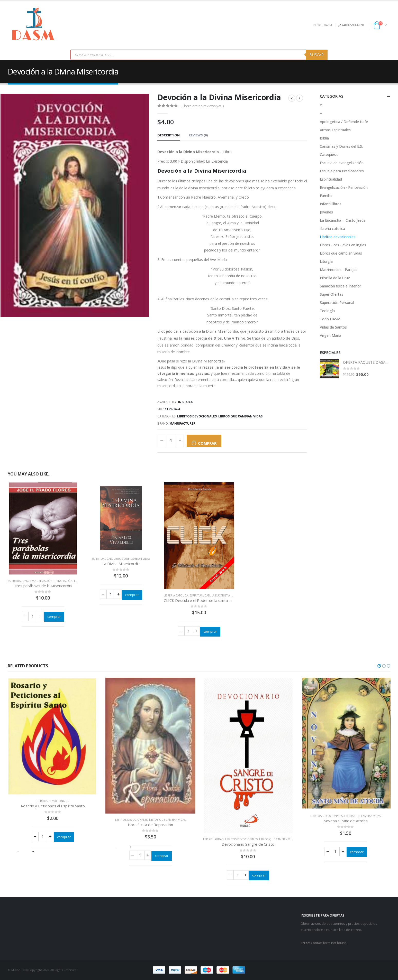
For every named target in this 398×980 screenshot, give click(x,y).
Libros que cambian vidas (240, 416)
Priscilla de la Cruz (335, 278)
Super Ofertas (332, 294)
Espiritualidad (18, 581)
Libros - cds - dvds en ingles (343, 245)
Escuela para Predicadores (342, 171)
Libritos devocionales (197, 416)
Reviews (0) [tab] (198, 135)
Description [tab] (169, 135)
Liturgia (326, 261)
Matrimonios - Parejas (339, 270)
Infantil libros (331, 204)
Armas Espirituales (335, 130)
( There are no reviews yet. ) (202, 106)
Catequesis (329, 155)
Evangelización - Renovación (51, 581)
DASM (328, 25)
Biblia (324, 138)
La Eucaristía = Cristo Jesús (231, 595)
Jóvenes (326, 212)
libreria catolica (176, 595)
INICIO (317, 25)
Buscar (317, 55)
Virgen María (331, 335)
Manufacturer (182, 423)
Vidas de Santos (333, 327)
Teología (327, 311)
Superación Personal (337, 302)
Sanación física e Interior (340, 286)
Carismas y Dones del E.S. (341, 146)
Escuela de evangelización (342, 163)
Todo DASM (330, 319)
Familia (326, 196)
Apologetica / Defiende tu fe (344, 122)
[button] (232, 361)
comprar (207, 443)
